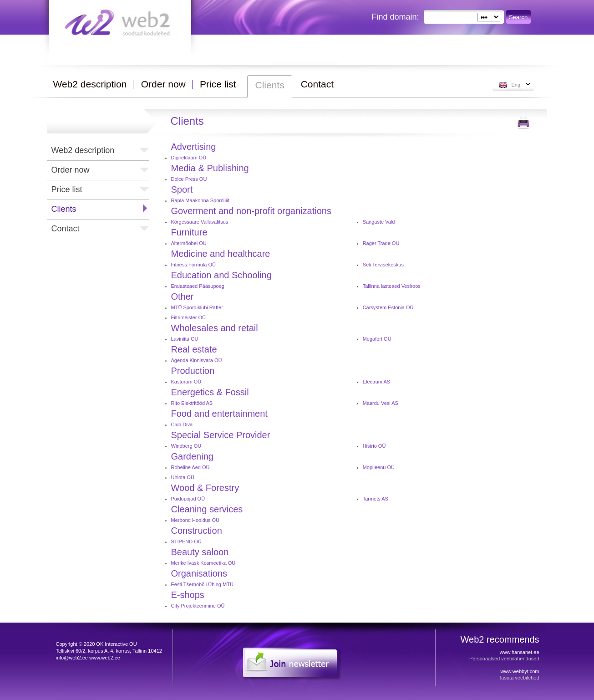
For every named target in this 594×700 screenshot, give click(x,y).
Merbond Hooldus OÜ (195, 520)
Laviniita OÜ (185, 339)
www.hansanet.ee (520, 652)
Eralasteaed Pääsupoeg (198, 286)
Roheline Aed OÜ (190, 467)
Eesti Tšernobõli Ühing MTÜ (202, 584)
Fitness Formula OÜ (193, 265)
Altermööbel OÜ (189, 243)
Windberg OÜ (186, 446)
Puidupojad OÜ (188, 499)
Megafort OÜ (377, 339)
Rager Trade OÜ (381, 243)
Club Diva (182, 424)
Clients (64, 209)
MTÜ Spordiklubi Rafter (197, 307)
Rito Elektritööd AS (192, 403)
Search (518, 17)
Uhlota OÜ (183, 477)
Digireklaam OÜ (189, 158)
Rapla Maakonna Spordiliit (200, 200)
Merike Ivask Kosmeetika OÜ (203, 563)
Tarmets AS (376, 499)
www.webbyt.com (520, 671)
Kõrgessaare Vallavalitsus (200, 222)
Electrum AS (377, 382)
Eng (516, 85)
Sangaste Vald (379, 222)
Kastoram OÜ (186, 382)
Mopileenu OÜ (379, 467)
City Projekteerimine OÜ (198, 606)
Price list (67, 189)
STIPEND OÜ (186, 542)
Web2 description (83, 150)
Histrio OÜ (374, 446)
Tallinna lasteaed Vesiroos (392, 286)
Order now (71, 170)
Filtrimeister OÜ (188, 317)
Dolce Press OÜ (189, 179)
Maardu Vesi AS (381, 403)
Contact (66, 229)
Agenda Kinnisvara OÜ (197, 360)
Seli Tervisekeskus (383, 265)
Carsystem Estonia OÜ (388, 307)
